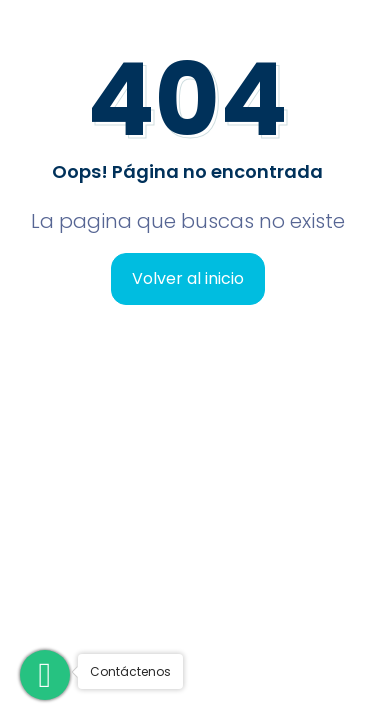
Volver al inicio (188, 278)
